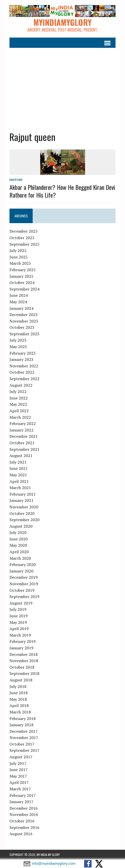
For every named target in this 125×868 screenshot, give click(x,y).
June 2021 (19, 468)
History (16, 180)
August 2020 (21, 526)
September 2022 (24, 379)
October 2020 (22, 513)
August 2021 (21, 456)
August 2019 (21, 603)
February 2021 (23, 494)
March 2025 (20, 263)
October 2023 (22, 327)
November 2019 (24, 584)
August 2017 (21, 757)
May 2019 (18, 622)
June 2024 (19, 295)
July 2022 (18, 391)
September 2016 (24, 827)
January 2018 (21, 725)
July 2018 (18, 686)
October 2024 (22, 282)
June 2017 (19, 770)
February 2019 (23, 641)
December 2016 (24, 808)
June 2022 (19, 398)
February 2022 (23, 423)
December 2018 (24, 654)
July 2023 (18, 340)
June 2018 (19, 693)
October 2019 (22, 590)
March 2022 (20, 417)
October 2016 (22, 821)
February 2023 (23, 353)
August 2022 (21, 385)
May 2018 (18, 699)
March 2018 (20, 712)
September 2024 (24, 289)
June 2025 (19, 257)
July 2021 (18, 462)
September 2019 (24, 597)
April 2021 (19, 481)
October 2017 (22, 744)
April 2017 (19, 782)
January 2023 (21, 359)
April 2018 (19, 705)
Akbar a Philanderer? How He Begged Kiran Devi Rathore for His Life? (62, 191)
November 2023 (24, 321)
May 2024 (18, 302)
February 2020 (23, 564)
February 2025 (23, 270)
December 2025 (24, 231)
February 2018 (23, 718)
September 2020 (24, 520)
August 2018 (21, 680)
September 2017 (24, 750)
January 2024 (21, 308)
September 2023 (24, 334)
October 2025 (22, 238)
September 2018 (24, 673)
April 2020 (19, 552)
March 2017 (20, 789)
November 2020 (24, 507)
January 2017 (21, 802)
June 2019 (19, 616)
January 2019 (21, 648)
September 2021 (24, 449)
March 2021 (20, 488)
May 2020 (18, 545)
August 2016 (21, 834)
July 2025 (18, 250)
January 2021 (21, 500)
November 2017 (24, 738)
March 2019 (20, 635)
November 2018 (24, 661)
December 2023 (24, 315)
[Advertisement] (63, 86)
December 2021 (24, 436)
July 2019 (18, 609)
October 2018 (22, 667)
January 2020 (21, 571)
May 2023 (18, 347)
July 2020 (18, 532)
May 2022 (18, 404)
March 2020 (20, 558)
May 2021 (18, 475)
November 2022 (24, 366)
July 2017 (18, 763)
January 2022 (21, 430)
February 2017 (23, 795)
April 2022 (19, 411)
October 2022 (22, 372)
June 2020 (19, 539)
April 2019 (19, 629)
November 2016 (24, 814)
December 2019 (24, 577)
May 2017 (18, 776)
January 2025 (21, 276)
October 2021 (22, 443)
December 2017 (24, 731)
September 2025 (24, 244)
